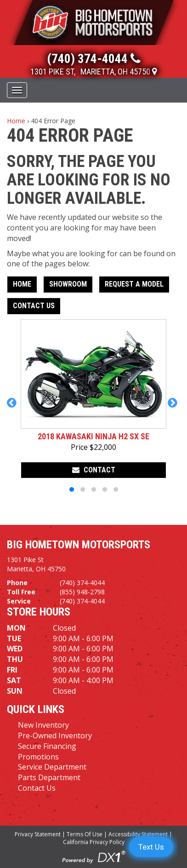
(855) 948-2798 (82, 592)
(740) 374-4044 (82, 583)
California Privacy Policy (94, 842)
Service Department (52, 767)
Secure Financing (47, 746)
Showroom (68, 284)
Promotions (38, 757)
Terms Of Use (85, 834)
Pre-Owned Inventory (55, 736)
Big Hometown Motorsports (79, 545)
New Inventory (43, 725)
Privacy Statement (38, 834)
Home (16, 121)
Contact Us (34, 306)
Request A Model (134, 284)
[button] (13, 407)
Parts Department (49, 777)
